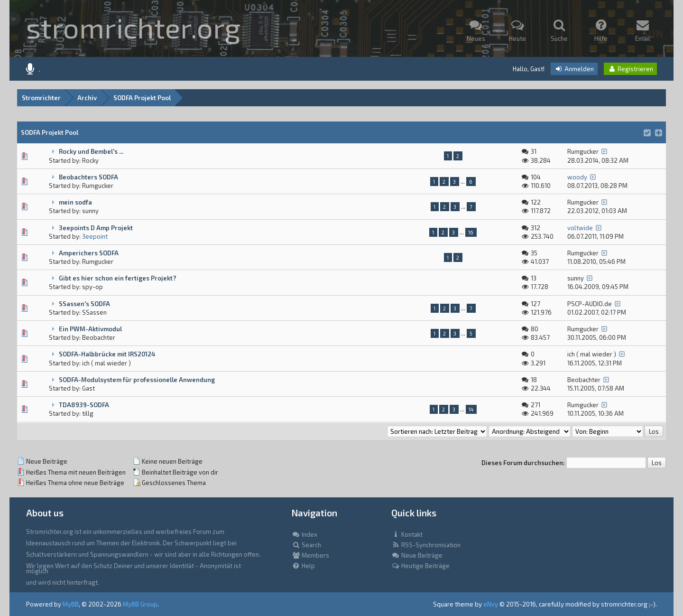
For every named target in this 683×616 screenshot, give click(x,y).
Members (310, 555)
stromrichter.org (133, 27)
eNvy (491, 604)
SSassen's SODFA (84, 304)
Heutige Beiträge (420, 566)
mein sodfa (75, 202)
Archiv (87, 98)
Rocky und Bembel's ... (91, 151)
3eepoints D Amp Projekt (96, 228)
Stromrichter (41, 98)
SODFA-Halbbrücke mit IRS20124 (107, 354)
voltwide (580, 228)
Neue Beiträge (417, 555)
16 (471, 232)
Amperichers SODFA (89, 253)
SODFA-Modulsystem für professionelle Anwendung (137, 380)
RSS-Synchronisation (426, 545)
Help (303, 566)
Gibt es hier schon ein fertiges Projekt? (118, 278)
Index (305, 534)
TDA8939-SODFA (84, 405)
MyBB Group (140, 604)
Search (306, 545)
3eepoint (95, 236)
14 (471, 409)
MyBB (71, 604)
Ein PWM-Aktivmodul (90, 329)
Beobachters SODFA (88, 177)
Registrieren (630, 69)
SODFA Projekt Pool (142, 98)
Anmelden (574, 69)
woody (577, 177)
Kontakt (407, 534)
